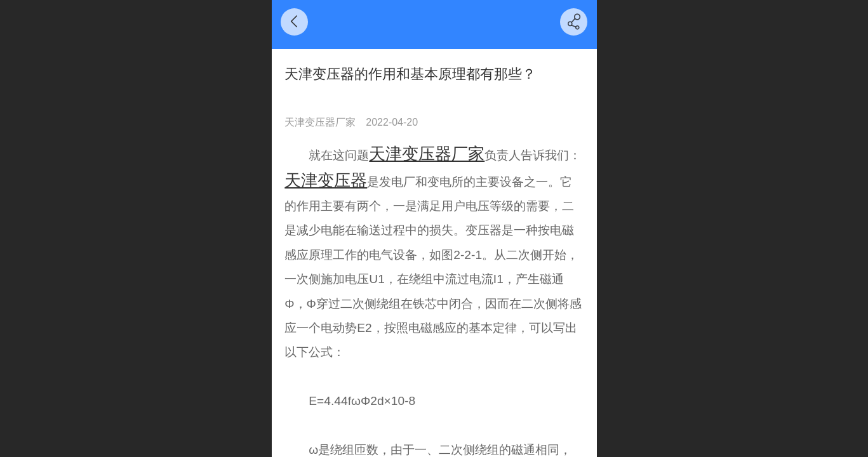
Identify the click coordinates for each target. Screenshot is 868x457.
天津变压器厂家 (427, 154)
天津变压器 (326, 180)
